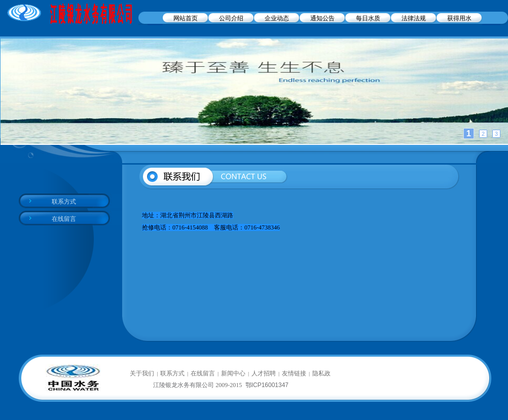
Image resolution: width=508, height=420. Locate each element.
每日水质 (368, 18)
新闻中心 (233, 373)
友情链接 (294, 373)
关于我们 (142, 373)
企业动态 (277, 18)
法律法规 (414, 18)
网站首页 (186, 18)
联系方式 (64, 202)
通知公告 (322, 18)
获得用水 (459, 18)
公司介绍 (231, 18)
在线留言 (64, 219)
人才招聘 (264, 373)
